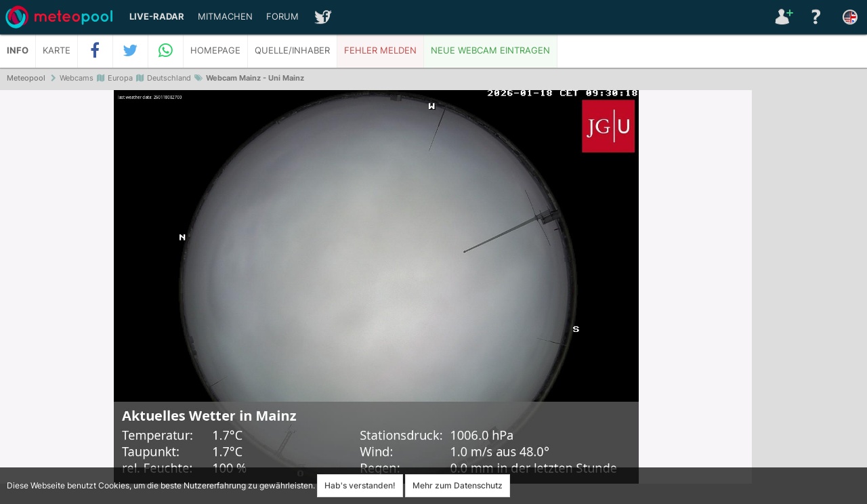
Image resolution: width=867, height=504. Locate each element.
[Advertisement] (809, 298)
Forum (282, 17)
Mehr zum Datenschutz (458, 485)
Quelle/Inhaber (292, 50)
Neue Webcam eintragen (490, 50)
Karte (57, 50)
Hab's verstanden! (360, 485)
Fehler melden (380, 50)
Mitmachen (225, 17)
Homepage (215, 50)
